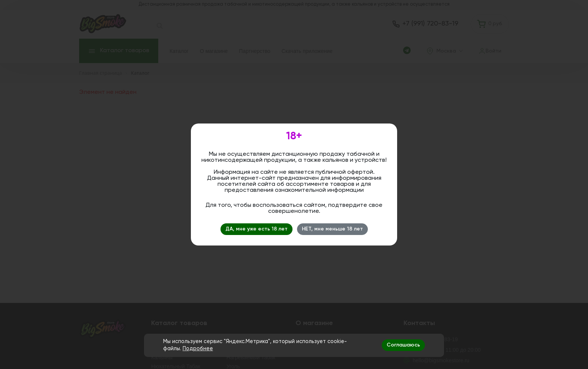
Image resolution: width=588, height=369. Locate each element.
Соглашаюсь (403, 345)
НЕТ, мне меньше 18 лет (332, 229)
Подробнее (198, 349)
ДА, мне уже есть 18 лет (256, 229)
